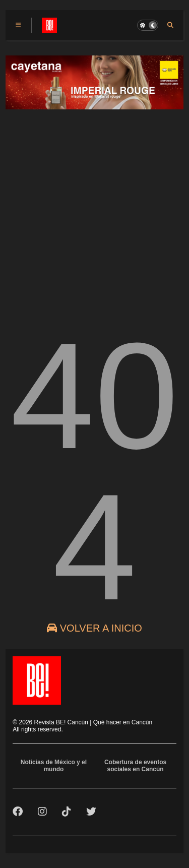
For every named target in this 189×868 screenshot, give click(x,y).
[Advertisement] (94, 210)
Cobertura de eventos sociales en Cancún (135, 766)
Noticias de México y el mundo (54, 766)
